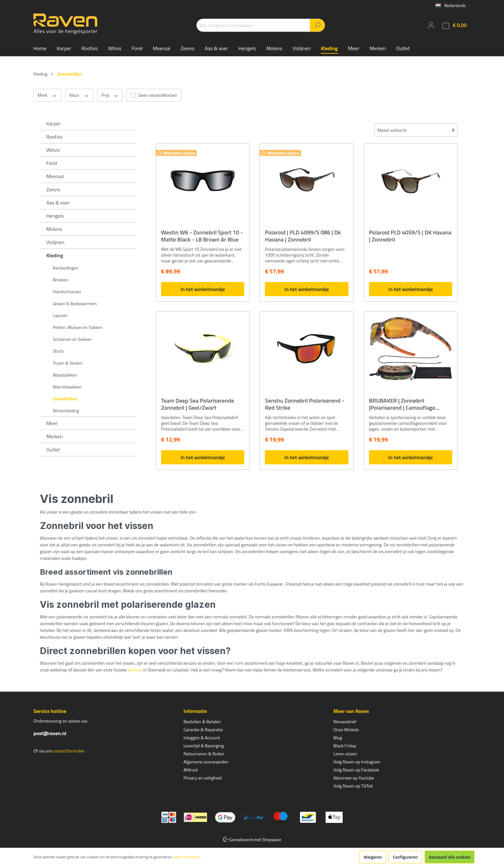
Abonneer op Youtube (354, 778)
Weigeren (373, 857)
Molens (54, 229)
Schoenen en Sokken (72, 339)
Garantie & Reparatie (203, 729)
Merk (47, 95)
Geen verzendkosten (157, 95)
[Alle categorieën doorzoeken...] (253, 25)
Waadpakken (65, 375)
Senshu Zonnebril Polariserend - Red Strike (304, 404)
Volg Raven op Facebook (356, 770)
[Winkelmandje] (455, 25)
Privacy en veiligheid (203, 778)
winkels (135, 670)
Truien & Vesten (68, 363)
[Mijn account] (431, 25)
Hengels (55, 216)
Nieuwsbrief (345, 721)
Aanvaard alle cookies (450, 857)
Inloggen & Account (202, 738)
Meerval (55, 176)
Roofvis (54, 137)
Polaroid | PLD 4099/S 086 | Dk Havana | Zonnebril (303, 236)
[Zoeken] (317, 25)
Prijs (110, 95)
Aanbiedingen (66, 268)
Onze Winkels (346, 729)
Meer (52, 423)
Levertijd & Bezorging (204, 746)
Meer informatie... (188, 857)
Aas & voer (58, 203)
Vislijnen (55, 242)
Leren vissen (345, 754)
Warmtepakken (67, 387)
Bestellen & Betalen (202, 721)
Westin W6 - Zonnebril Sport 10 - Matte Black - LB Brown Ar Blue (202, 236)
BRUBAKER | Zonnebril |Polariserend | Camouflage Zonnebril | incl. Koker (402, 404)
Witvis (53, 150)
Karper (54, 123)
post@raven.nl (50, 733)
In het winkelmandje (203, 289)
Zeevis (53, 189)
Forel (52, 163)
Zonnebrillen (65, 399)
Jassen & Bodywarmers (75, 303)
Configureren (405, 857)
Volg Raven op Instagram (357, 762)
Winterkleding (66, 410)
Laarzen (60, 315)
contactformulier (69, 751)
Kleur (79, 95)
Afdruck (191, 770)
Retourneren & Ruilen (204, 754)
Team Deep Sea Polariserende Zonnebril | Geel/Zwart (198, 404)
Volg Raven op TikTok (353, 786)
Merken (54, 436)
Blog (337, 738)
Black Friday (345, 746)
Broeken (61, 280)
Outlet (53, 450)
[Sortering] (416, 130)
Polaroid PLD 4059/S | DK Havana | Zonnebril (410, 236)
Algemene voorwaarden (206, 762)
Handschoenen (67, 292)
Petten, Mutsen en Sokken (78, 327)
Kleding (55, 255)
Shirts (58, 351)
